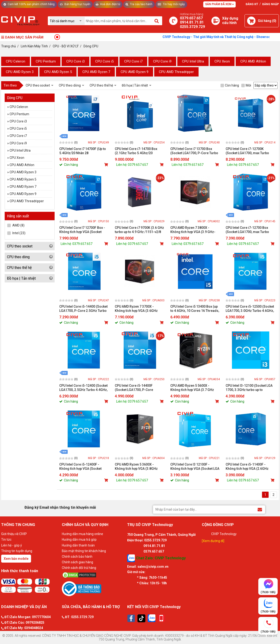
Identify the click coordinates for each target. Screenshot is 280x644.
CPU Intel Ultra (193, 61)
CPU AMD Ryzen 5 (58, 72)
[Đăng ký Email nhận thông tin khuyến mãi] (260, 509)
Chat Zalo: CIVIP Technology (156, 558)
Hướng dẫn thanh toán (78, 545)
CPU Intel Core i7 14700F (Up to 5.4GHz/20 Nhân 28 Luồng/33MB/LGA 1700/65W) (83, 151)
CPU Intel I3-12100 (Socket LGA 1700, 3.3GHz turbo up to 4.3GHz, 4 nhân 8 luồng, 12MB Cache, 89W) (249, 388)
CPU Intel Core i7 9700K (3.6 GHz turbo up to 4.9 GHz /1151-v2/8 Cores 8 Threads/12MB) (139, 230)
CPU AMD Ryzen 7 (96, 72)
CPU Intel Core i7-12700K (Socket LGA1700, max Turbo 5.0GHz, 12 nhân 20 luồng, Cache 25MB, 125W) (250, 151)
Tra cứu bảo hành (139, 4)
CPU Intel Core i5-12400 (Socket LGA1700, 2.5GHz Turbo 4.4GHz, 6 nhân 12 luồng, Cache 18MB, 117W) (83, 388)
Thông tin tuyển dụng (17, 551)
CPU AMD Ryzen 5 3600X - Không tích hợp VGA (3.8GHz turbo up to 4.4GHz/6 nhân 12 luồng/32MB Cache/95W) (137, 467)
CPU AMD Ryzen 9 (135, 72)
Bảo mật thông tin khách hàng (84, 551)
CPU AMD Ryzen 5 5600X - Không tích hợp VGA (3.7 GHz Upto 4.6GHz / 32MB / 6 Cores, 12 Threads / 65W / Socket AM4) (194, 388)
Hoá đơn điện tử (108, 4)
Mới (246, 85)
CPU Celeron (16, 61)
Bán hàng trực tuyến (75, 4)
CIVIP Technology (224, 534)
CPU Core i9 (162, 61)
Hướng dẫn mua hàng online (82, 534)
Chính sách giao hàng (77, 562)
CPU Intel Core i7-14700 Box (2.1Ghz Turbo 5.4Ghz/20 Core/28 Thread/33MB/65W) (136, 151)
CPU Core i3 (75, 61)
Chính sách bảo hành (77, 557)
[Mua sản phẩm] (107, 165)
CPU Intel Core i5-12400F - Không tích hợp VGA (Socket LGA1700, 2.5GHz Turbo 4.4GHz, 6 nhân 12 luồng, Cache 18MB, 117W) (83, 467)
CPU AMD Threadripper (176, 72)
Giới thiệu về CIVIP (14, 534)
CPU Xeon (222, 61)
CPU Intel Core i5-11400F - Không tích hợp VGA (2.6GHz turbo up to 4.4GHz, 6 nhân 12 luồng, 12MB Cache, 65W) (248, 467)
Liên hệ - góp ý (12, 545)
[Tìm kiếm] (157, 21)
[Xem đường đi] (213, 541)
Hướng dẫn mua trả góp (79, 540)
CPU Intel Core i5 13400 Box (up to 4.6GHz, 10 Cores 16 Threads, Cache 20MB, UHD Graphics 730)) (195, 309)
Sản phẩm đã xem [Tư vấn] (219, 4)
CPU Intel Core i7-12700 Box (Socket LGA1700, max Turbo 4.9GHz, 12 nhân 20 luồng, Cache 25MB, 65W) (250, 230)
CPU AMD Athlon (253, 61)
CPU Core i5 (104, 61)
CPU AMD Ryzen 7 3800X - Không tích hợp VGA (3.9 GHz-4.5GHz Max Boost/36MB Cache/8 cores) (193, 230)
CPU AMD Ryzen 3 (20, 72)
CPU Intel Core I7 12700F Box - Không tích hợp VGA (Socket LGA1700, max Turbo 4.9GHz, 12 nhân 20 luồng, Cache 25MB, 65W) (83, 230)
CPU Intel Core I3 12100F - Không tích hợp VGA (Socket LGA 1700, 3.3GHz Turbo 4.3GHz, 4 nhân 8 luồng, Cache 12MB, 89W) (195, 467)
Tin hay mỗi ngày (171, 4)
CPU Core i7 (133, 61)
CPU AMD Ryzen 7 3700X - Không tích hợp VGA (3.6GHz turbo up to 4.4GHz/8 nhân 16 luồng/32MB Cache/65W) (137, 309)
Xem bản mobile (16, 559)
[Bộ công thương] (93, 588)
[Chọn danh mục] (67, 21)
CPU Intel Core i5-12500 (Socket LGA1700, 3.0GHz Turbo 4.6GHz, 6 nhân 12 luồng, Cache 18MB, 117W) (250, 309)
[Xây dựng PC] (216, 21)
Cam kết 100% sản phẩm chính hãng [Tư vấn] (29, 4)
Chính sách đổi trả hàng (79, 568)
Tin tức (6, 540)
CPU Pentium (46, 61)
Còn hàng (230, 85)
